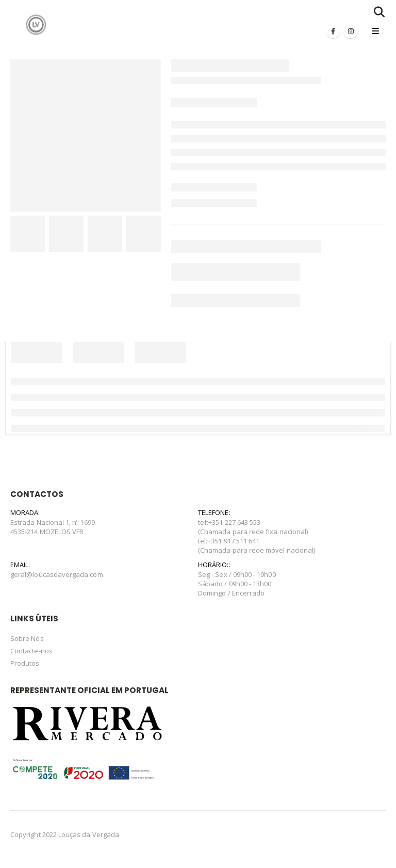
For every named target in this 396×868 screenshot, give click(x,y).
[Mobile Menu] (375, 31)
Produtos (25, 663)
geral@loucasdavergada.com (57, 574)
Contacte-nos (31, 651)
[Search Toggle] (379, 12)
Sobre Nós (27, 638)
